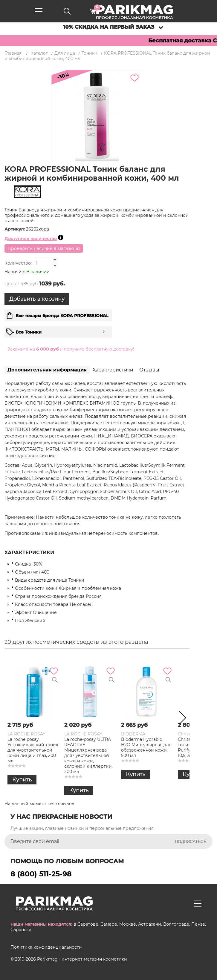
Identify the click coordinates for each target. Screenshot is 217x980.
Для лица (65, 53)
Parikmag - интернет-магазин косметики (82, 959)
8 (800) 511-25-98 (41, 874)
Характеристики (113, 370)
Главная (13, 53)
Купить (22, 780)
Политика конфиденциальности (46, 947)
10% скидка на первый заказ (109, 27)
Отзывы (149, 370)
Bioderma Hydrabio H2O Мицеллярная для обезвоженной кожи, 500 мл (146, 747)
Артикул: (15, 229)
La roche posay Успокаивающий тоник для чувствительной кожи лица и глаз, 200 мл (33, 750)
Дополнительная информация (47, 370)
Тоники (90, 53)
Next (181, 719)
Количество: (18, 263)
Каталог (39, 53)
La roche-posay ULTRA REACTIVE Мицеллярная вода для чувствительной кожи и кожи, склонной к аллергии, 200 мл (88, 755)
